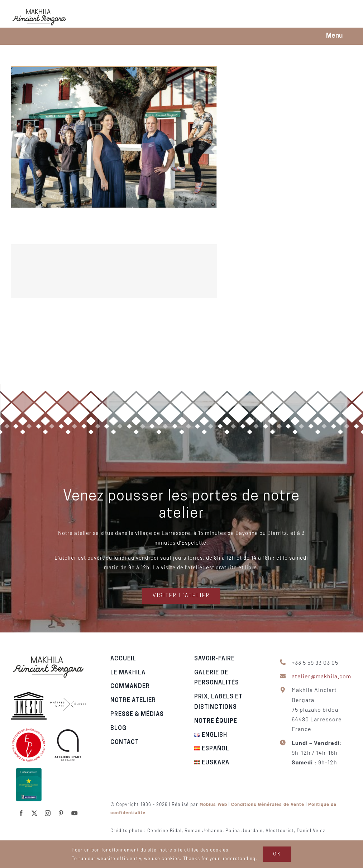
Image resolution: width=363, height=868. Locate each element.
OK (277, 854)
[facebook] (21, 809)
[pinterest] (61, 809)
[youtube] (75, 809)
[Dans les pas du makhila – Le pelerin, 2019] (114, 71)
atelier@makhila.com (325, 676)
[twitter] (35, 809)
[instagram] (48, 809)
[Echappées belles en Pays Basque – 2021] (181, 271)
